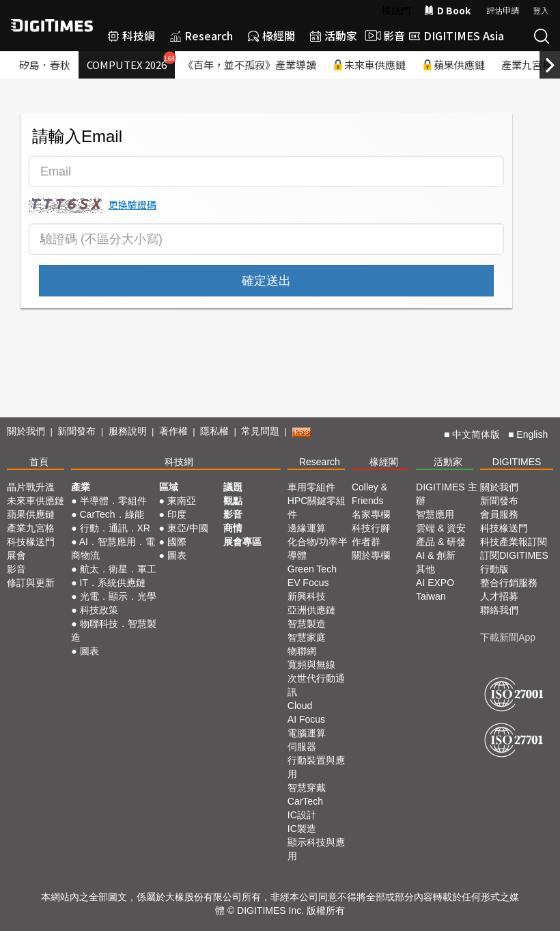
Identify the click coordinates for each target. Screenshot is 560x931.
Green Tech (312, 569)
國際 (177, 542)
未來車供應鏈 (369, 65)
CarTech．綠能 (112, 514)
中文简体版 (476, 434)
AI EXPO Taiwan (435, 589)
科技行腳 (371, 528)
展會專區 (242, 542)
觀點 (233, 501)
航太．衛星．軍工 (118, 569)
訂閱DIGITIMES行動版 (514, 562)
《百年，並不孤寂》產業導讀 (250, 65)
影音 (383, 36)
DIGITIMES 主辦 (446, 494)
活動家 (334, 36)
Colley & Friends (369, 494)
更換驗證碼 (132, 204)
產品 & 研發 (441, 542)
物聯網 (302, 651)
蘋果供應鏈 (453, 65)
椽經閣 (271, 36)
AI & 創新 (436, 555)
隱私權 (214, 431)
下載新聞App (508, 637)
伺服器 (302, 747)
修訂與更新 (31, 583)
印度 (177, 514)
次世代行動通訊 (316, 685)
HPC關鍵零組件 (317, 508)
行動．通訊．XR (115, 528)
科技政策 (99, 610)
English (532, 434)
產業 (81, 487)
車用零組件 (311, 487)
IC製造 (302, 829)
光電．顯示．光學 (118, 596)
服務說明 (128, 431)
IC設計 (302, 815)
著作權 (173, 431)
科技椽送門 (31, 542)
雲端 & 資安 (441, 528)
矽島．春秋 (45, 65)
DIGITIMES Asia (457, 36)
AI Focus (306, 719)
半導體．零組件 (113, 501)
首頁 (39, 462)
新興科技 (307, 596)
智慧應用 (435, 514)
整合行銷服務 (509, 583)
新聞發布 (76, 431)
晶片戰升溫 (31, 487)
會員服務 (499, 514)
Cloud (300, 706)
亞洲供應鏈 (311, 610)
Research (201, 36)
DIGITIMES (517, 462)
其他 (425, 569)
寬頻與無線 (311, 665)
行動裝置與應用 (316, 767)
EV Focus (308, 583)
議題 (233, 487)
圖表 (89, 651)
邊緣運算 (307, 528)
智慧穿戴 (307, 788)
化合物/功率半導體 (318, 548)
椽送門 (396, 10)
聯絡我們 (499, 610)
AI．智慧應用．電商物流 (113, 548)
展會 (16, 555)
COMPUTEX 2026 (131, 61)
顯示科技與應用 (316, 849)
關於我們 (26, 431)
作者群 (366, 542)
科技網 (131, 36)
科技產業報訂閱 (514, 542)
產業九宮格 (31, 528)
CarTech (305, 801)
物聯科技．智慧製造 (113, 630)
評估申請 (503, 10)
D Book (447, 10)
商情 (233, 528)
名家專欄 (371, 514)
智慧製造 (307, 624)
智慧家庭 (307, 637)
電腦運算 (307, 733)
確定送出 (266, 281)
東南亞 (182, 501)
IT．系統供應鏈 (113, 583)
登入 (541, 10)
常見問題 (260, 431)
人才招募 (499, 596)
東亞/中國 (188, 528)
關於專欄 (371, 555)
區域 (169, 487)
